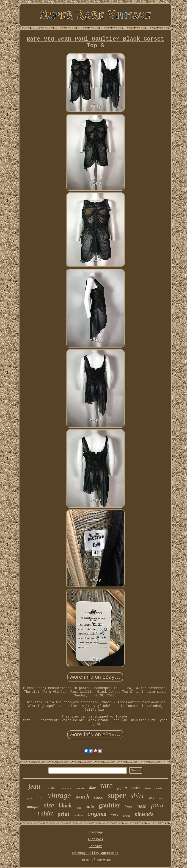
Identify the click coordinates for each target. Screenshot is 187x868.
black (65, 805)
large (161, 799)
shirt (137, 796)
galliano (78, 815)
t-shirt (45, 813)
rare (106, 786)
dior (92, 788)
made (159, 788)
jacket (136, 788)
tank (151, 798)
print (63, 814)
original (97, 814)
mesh (142, 806)
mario (80, 788)
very (115, 814)
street (148, 788)
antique (33, 807)
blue (79, 808)
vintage (59, 795)
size (49, 805)
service (67, 788)
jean (34, 786)
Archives (95, 839)
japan (122, 788)
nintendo (144, 814)
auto (90, 806)
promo (127, 816)
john (30, 798)
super (117, 796)
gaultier (109, 805)
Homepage (95, 832)
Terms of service (95, 860)
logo (128, 807)
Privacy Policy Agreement (95, 853)
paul (157, 805)
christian (51, 788)
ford (40, 798)
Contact (95, 846)
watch (82, 797)
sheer (99, 797)
